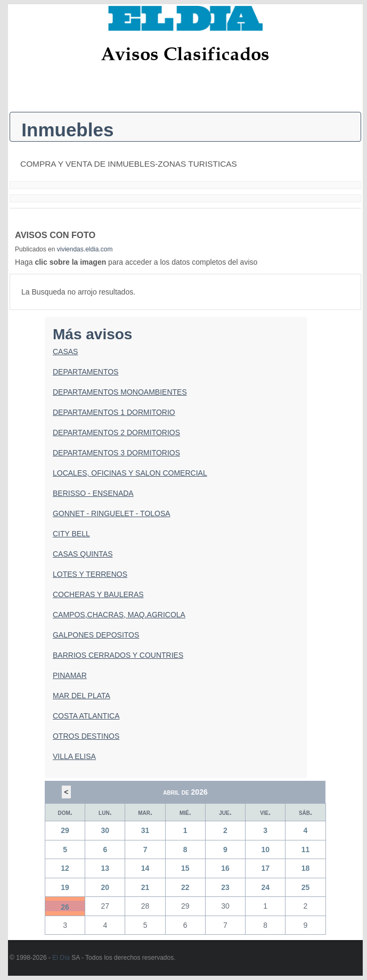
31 (145, 830)
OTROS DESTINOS (86, 736)
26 (65, 907)
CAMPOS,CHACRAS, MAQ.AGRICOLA (119, 615)
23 (225, 887)
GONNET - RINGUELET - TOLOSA (112, 513)
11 (306, 850)
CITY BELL (71, 534)
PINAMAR (70, 675)
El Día (61, 958)
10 (265, 850)
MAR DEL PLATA (81, 696)
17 (265, 868)
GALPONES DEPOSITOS (96, 635)
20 (105, 887)
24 (265, 887)
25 (306, 887)
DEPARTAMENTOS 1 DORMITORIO (114, 412)
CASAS (65, 352)
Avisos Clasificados (185, 54)
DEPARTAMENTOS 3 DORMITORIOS (116, 453)
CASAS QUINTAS (83, 554)
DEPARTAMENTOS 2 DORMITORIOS (116, 432)
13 (105, 868)
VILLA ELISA (74, 756)
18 (306, 868)
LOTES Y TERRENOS (90, 574)
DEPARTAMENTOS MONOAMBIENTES (120, 392)
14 (145, 868)
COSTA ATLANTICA (86, 716)
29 (65, 830)
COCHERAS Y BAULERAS (98, 594)
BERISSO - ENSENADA (93, 493)
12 (65, 868)
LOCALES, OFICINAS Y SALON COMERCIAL (130, 473)
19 (65, 887)
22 (185, 887)
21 (145, 887)
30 (105, 830)
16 (225, 868)
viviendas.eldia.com (85, 249)
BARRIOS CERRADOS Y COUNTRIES (118, 655)
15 (185, 868)
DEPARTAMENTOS (85, 372)
